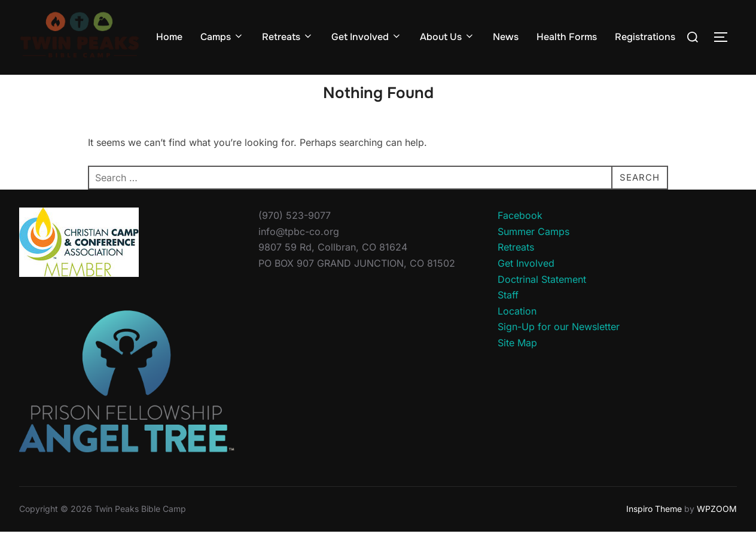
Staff (508, 318)
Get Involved (367, 37)
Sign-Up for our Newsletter (559, 350)
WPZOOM (717, 532)
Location (517, 334)
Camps (222, 37)
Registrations (645, 37)
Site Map (517, 366)
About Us (447, 37)
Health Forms (567, 37)
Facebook (520, 239)
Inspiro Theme (654, 532)
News (506, 37)
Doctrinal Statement (542, 302)
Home (169, 37)
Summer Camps (534, 255)
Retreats (288, 37)
